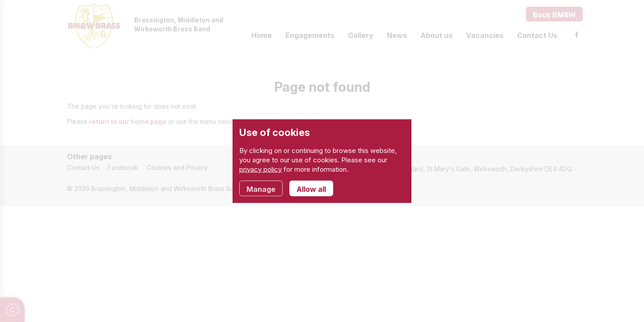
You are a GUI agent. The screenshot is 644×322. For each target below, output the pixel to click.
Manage (261, 189)
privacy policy (261, 169)
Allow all (311, 189)
